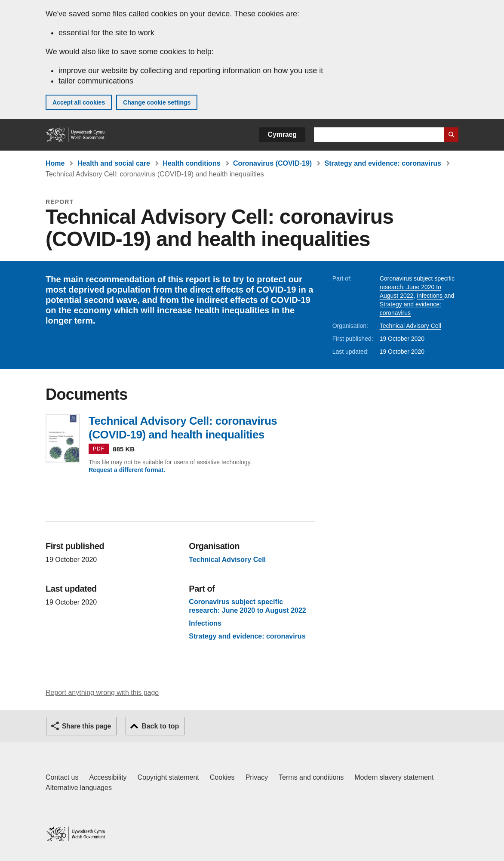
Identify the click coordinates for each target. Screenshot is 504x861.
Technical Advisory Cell (410, 326)
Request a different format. (127, 470)
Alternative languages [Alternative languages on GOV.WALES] (79, 788)
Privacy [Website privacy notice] (257, 777)
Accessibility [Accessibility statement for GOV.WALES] (108, 777)
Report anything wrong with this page (102, 693)
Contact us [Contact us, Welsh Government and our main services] (62, 777)
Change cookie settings (157, 102)
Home (55, 163)
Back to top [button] (160, 726)
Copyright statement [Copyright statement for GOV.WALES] (168, 777)
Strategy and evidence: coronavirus (383, 163)
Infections (430, 296)
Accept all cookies (79, 102)
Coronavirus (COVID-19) (272, 163)
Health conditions (191, 163)
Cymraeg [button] (282, 134)
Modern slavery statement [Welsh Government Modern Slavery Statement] (394, 777)
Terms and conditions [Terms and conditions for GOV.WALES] (311, 777)
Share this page (86, 726)
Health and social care (114, 163)
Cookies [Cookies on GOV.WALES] (222, 777)
